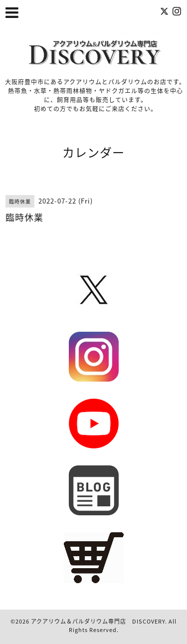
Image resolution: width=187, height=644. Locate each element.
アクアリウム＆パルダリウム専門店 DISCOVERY (98, 621)
